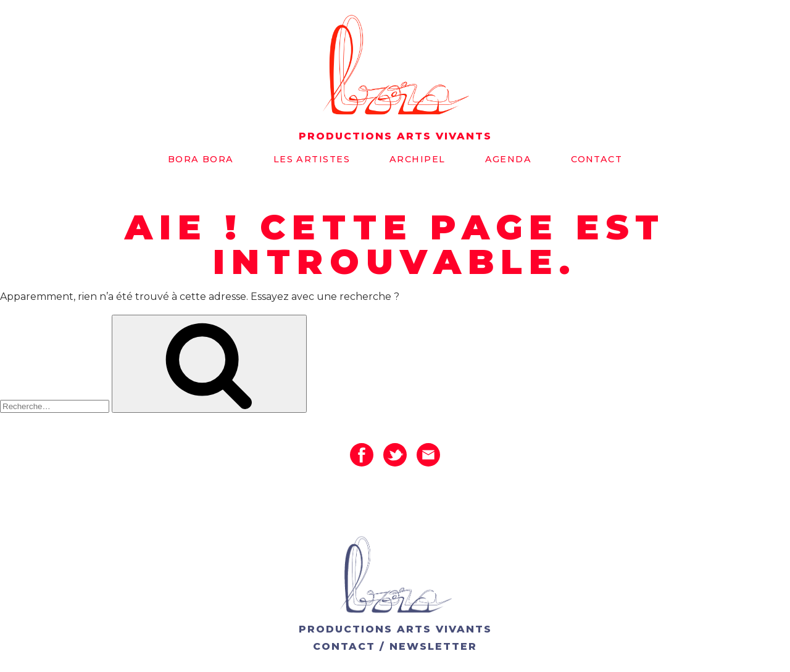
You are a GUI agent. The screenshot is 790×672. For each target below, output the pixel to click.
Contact (597, 159)
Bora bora (201, 159)
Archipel (418, 159)
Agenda (509, 159)
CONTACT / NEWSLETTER (395, 646)
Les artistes (312, 159)
